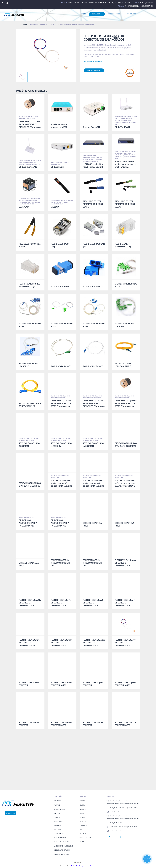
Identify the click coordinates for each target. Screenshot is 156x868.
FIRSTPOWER (85, 825)
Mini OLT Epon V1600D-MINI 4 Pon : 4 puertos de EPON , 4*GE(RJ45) (125, 164)
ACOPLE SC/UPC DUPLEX (93, 287)
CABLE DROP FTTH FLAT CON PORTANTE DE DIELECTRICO (92, 397)
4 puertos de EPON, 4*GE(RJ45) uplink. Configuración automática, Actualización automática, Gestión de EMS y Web (126, 155)
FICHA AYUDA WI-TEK (62, 842)
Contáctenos (10, 813)
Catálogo (96, 14)
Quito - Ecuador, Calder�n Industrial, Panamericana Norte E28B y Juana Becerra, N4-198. (99, 2)
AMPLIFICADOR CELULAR (63, 846)
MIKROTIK (84, 834)
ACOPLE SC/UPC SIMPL (60, 287)
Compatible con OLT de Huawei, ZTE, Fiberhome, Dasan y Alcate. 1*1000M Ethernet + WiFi (30, 162)
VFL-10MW (55, 207)
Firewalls (57, 817)
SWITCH (57, 805)
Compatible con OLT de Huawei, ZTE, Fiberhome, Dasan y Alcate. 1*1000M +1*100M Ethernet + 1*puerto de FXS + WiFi (126, 121)
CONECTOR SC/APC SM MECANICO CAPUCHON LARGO (60, 563)
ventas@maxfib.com (147, 2)
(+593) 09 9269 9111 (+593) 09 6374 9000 (140, 6)
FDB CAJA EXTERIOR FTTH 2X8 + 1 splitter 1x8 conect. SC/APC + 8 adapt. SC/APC (126, 483)
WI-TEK (82, 801)
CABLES (57, 813)
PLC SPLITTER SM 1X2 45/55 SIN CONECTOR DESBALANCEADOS (126, 643)
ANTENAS (57, 825)
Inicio (83, 14)
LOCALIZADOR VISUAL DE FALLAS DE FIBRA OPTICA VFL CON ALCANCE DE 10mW (62, 202)
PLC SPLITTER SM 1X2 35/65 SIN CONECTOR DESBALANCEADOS (61, 643)
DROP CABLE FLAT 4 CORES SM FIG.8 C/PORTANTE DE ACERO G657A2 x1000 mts (126, 403)
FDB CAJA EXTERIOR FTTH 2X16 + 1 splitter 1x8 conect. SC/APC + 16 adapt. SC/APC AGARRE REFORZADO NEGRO (62, 486)
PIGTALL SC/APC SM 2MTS (61, 366)
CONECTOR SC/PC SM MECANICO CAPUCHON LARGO (92, 563)
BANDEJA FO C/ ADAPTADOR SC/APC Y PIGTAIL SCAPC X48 (60, 523)
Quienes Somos (114, 14)
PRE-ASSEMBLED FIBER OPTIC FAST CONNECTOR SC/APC (125, 204)
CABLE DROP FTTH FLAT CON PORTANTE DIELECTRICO (28, 118)
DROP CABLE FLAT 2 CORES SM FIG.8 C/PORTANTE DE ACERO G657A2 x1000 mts (62, 403)
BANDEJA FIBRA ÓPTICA (27, 517)
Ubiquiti (82, 813)
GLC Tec (82, 805)
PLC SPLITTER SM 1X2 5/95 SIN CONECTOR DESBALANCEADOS (61, 603)
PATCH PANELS (59, 809)
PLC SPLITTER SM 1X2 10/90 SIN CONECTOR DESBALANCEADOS (126, 563)
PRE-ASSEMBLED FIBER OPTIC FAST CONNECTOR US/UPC (93, 204)
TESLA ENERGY (85, 838)
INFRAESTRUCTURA (61, 854)
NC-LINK (83, 809)
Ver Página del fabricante (93, 61)
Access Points (58, 821)
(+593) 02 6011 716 (116, 823)
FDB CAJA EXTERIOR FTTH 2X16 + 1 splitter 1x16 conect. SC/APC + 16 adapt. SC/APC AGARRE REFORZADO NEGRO (94, 486)
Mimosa (82, 817)
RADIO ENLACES (60, 838)
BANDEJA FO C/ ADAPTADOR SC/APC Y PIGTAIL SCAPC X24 (28, 523)
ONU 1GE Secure (58, 167)
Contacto (132, 14)
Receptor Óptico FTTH (92, 127)
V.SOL (82, 830)
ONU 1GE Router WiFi (28, 167)
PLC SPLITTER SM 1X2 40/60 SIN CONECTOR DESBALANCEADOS (94, 643)
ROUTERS (57, 801)
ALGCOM (83, 821)
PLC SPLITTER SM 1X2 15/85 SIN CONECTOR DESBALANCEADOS (93, 603)
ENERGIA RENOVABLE (62, 850)
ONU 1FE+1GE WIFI (122, 127)
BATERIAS (57, 830)
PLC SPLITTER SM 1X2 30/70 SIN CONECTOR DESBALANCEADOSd (30, 643)
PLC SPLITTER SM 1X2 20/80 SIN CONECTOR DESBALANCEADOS (30, 603)
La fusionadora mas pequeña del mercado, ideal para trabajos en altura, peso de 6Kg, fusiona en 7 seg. (30, 201)
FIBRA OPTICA (59, 834)
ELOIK (82, 842)
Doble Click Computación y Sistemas (84, 866)
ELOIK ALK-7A (24, 207)
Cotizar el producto (94, 70)
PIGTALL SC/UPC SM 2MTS (93, 366)
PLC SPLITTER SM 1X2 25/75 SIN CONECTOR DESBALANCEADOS (126, 603)
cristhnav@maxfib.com (117, 831)
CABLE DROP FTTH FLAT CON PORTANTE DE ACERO (60, 397)
